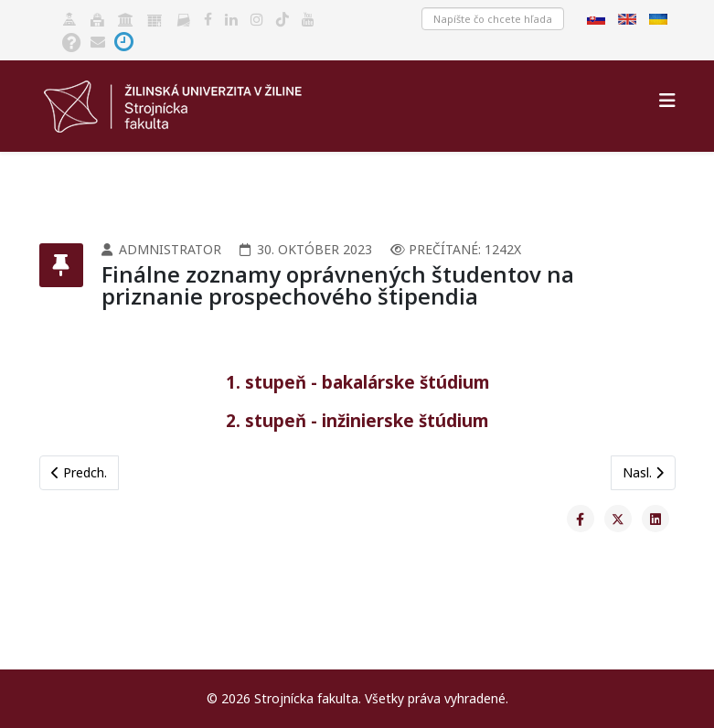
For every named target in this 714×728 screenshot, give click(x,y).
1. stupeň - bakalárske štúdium (357, 382)
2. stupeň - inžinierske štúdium (357, 420)
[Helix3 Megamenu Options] (667, 100)
